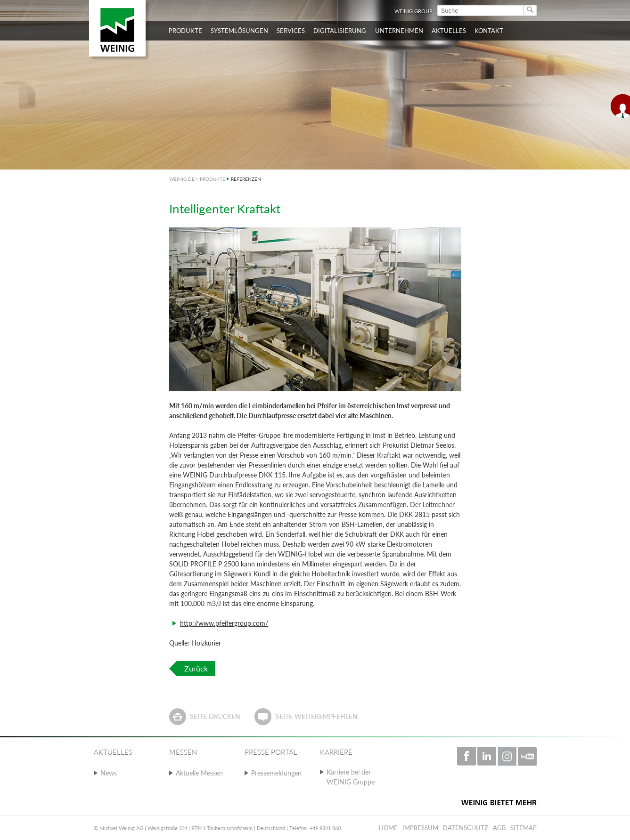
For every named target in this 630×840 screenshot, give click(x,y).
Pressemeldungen (276, 773)
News (109, 773)
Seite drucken (215, 716)
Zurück (196, 668)
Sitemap (524, 828)
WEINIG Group (413, 11)
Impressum (420, 828)
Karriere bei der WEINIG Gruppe (351, 777)
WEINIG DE (182, 179)
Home (388, 828)
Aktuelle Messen (199, 773)
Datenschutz (466, 828)
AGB (499, 828)
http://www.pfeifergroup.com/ (224, 623)
